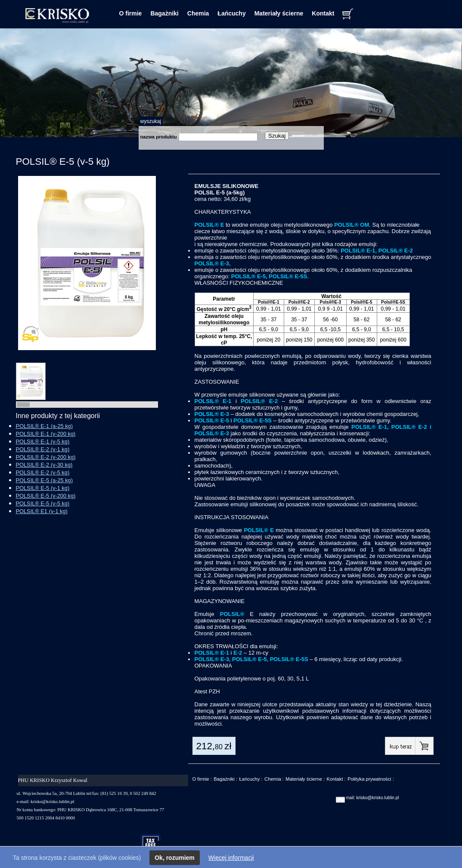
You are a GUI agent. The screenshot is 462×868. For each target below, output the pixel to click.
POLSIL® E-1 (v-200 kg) (46, 434)
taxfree (154, 844)
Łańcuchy (231, 13)
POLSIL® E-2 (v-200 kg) (46, 457)
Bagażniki (164, 13)
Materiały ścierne (279, 13)
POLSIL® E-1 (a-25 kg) (44, 426)
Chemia (198, 13)
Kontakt (323, 13)
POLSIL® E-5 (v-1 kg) (43, 488)
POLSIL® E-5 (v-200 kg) (46, 496)
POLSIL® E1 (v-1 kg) (42, 511)
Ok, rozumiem (175, 858)
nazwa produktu (159, 137)
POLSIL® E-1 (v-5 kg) (43, 442)
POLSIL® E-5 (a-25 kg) (44, 480)
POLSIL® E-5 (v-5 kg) (43, 503)
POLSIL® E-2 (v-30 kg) (44, 465)
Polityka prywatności (369, 779)
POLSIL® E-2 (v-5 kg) (43, 472)
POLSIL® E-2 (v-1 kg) (43, 449)
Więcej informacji (231, 858)
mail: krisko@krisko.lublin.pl (373, 798)
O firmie (131, 13)
